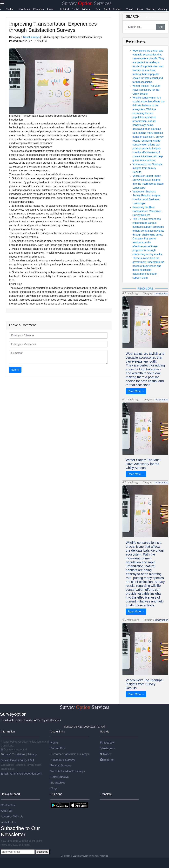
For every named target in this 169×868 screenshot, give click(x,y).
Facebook (107, 743)
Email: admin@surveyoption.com (21, 774)
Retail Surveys (60, 777)
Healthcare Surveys (63, 760)
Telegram (107, 760)
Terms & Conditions (13, 754)
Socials (105, 731)
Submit (15, 370)
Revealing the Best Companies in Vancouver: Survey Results (147, 211)
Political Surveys (61, 765)
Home (54, 743)
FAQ (31, 760)
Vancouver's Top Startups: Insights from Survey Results (147, 168)
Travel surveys (31, 37)
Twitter (105, 754)
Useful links (58, 731)
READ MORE (145, 289)
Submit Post (58, 748)
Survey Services (87, 3)
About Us (7, 811)
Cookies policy (18, 760)
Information (8, 731)
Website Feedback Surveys (68, 771)
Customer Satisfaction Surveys (70, 754)
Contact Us (8, 805)
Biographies (58, 783)
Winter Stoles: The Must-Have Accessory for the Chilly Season (147, 90)
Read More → (136, 391)
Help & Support (10, 794)
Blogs (54, 788)
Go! (161, 27)
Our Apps (56, 794)
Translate (106, 794)
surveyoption (161, 293)
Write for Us (8, 822)
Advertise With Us (12, 816)
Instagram (108, 748)
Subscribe (42, 852)
